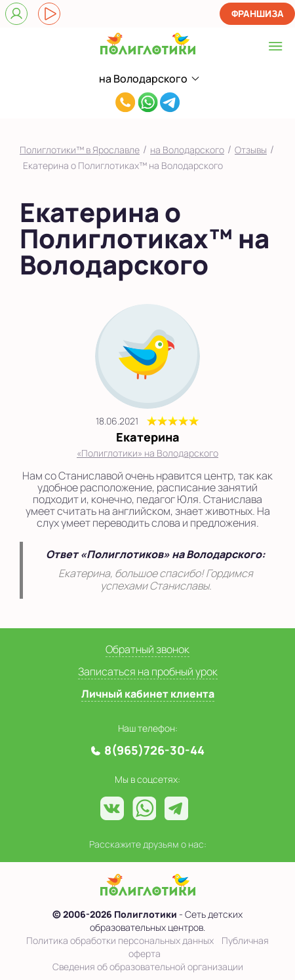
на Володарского (187, 150)
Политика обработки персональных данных (120, 940)
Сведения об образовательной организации (148, 967)
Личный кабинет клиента (148, 694)
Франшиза (258, 13)
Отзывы (251, 150)
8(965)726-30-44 (126, 104)
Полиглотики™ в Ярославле (80, 150)
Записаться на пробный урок (148, 671)
